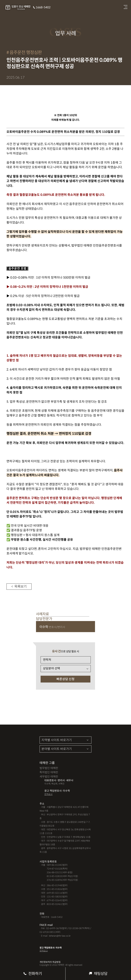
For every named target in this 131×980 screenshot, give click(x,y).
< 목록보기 (19, 587)
